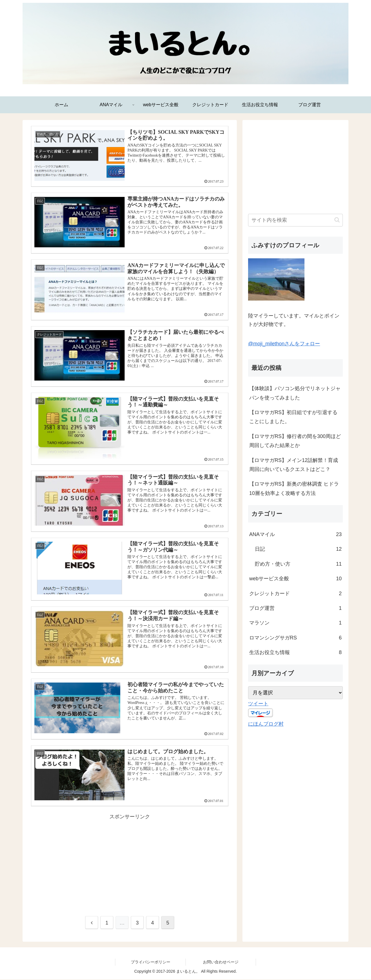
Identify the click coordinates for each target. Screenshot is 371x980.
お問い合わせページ (221, 962)
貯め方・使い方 (298, 564)
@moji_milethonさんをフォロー (284, 344)
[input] (295, 220)
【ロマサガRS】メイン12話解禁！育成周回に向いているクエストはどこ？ (294, 465)
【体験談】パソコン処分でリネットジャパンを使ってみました (295, 393)
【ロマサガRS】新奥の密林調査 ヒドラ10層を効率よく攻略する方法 (294, 488)
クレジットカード (295, 594)
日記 (298, 549)
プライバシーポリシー (151, 962)
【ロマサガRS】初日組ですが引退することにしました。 (293, 417)
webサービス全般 (295, 579)
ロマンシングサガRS (295, 638)
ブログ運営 (295, 608)
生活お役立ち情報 (295, 652)
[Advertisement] (130, 861)
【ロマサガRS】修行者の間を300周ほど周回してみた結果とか (295, 441)
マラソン (295, 623)
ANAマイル (295, 534)
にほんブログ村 (266, 724)
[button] (337, 220)
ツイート (258, 704)
